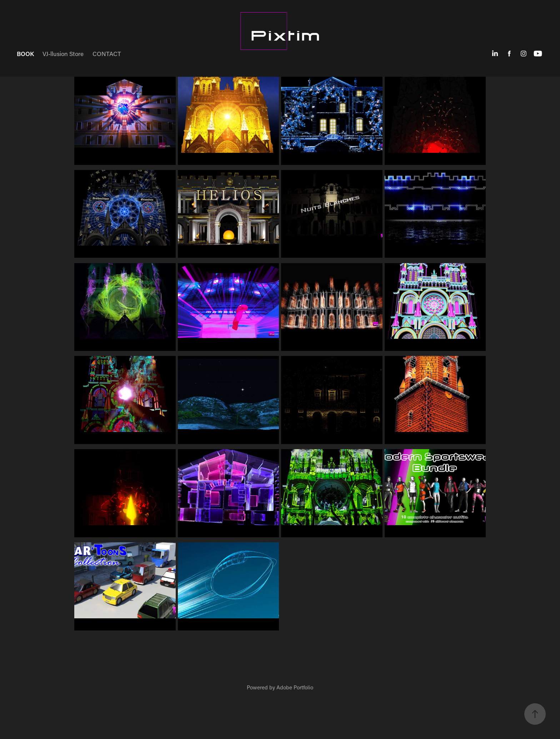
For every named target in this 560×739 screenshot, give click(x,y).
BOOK (25, 54)
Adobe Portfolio (295, 687)
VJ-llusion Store (63, 54)
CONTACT (107, 54)
